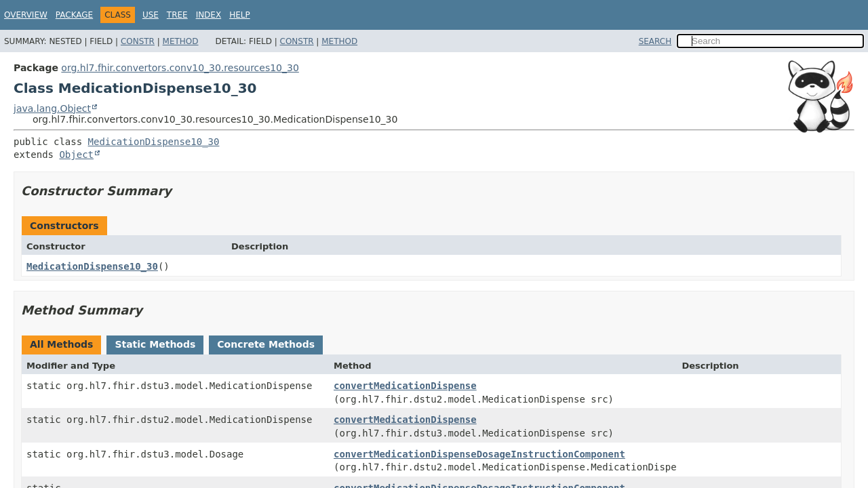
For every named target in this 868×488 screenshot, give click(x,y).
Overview (26, 15)
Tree (177, 15)
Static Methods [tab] (155, 344)
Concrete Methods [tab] (266, 344)
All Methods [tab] (61, 344)
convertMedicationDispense (405, 386)
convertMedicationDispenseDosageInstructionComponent (479, 454)
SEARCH (655, 41)
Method (181, 41)
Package (74, 15)
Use (151, 15)
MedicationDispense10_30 (154, 142)
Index (209, 15)
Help (240, 15)
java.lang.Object (52, 108)
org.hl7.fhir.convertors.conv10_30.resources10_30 (180, 68)
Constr (138, 41)
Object (76, 155)
